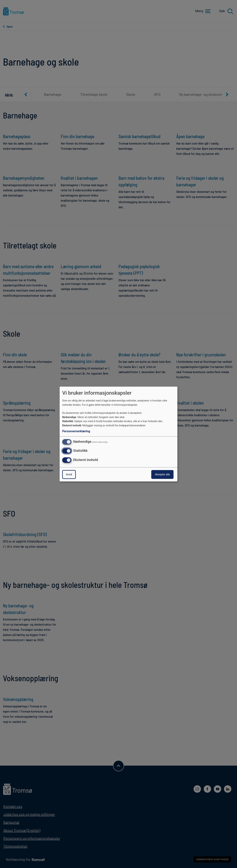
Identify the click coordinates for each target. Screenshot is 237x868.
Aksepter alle (162, 474)
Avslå (69, 474)
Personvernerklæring (76, 431)
